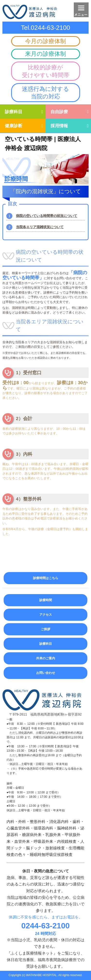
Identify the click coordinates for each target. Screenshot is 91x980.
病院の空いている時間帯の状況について (47, 216)
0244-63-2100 (45, 926)
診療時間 (46, 600)
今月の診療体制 (45, 41)
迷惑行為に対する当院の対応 (45, 93)
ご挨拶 (45, 629)
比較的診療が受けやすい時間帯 (46, 71)
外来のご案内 (46, 658)
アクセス (46, 615)
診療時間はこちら (46, 578)
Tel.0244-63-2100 (45, 28)
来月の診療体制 (45, 54)
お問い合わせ (46, 673)
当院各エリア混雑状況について (40, 227)
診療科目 (14, 112)
